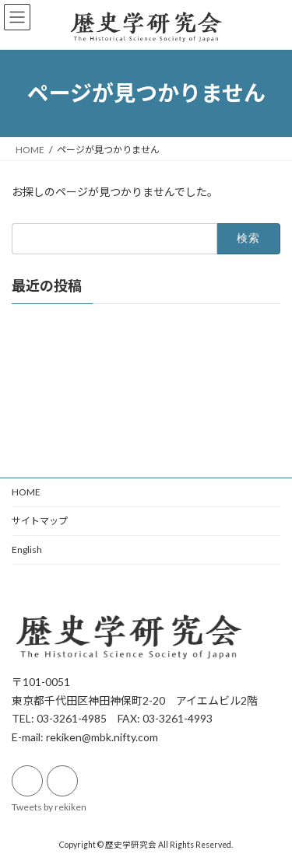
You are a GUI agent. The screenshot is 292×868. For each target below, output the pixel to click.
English (27, 549)
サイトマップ (40, 521)
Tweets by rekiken (49, 806)
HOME (26, 492)
